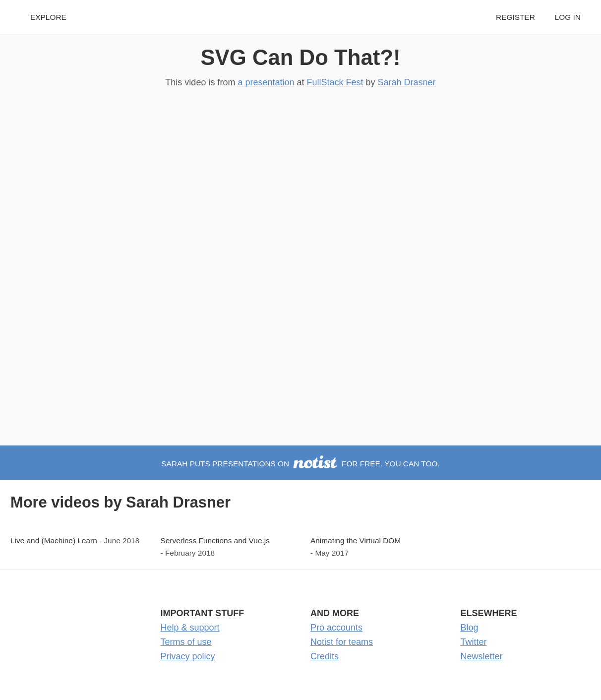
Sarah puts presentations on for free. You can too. (300, 464)
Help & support (190, 628)
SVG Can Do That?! (300, 57)
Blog (470, 628)
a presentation (266, 82)
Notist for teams (342, 642)
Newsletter (482, 656)
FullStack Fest (335, 82)
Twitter (474, 642)
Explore (48, 17)
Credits (325, 656)
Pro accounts (336, 628)
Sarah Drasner (407, 82)
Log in (568, 17)
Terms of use (186, 642)
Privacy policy (188, 656)
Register (515, 17)
